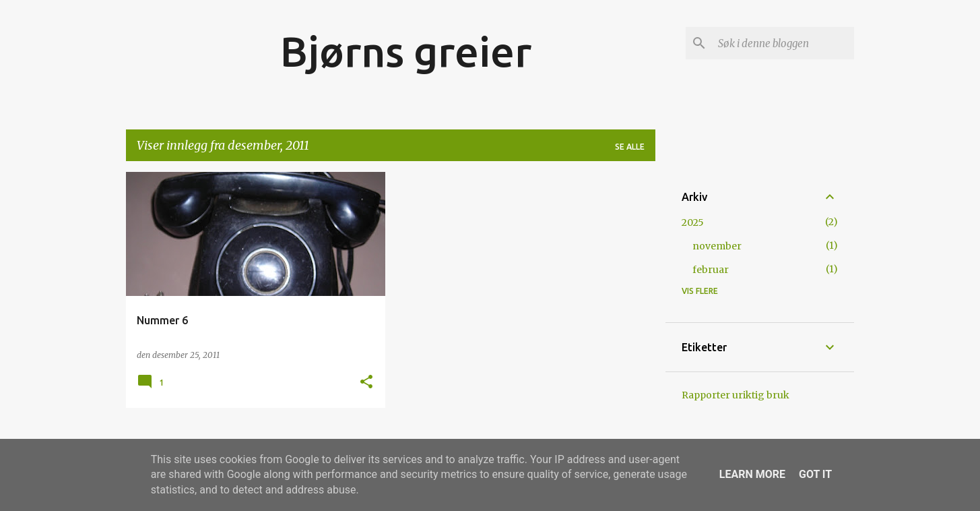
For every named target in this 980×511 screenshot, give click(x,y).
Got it (815, 474)
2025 (693, 222)
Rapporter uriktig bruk (736, 395)
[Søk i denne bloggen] (783, 43)
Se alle (630, 147)
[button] (366, 383)
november (717, 246)
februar (711, 270)
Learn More (752, 474)
